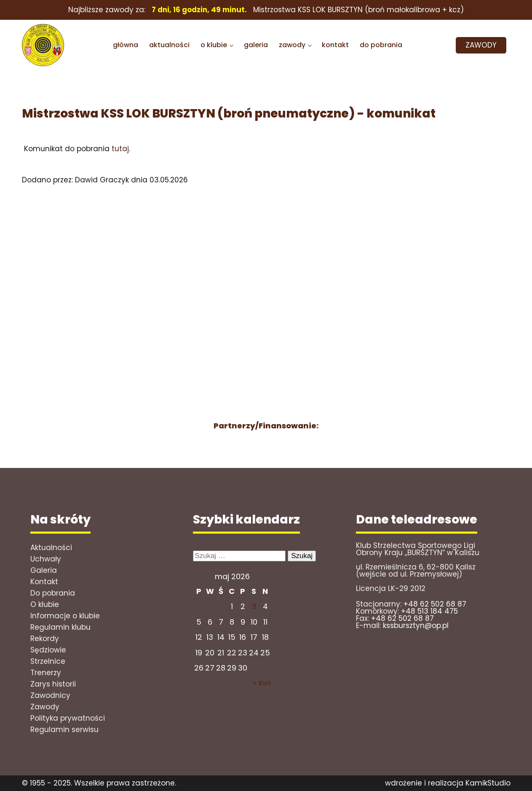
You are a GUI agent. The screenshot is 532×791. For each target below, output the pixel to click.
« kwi (262, 683)
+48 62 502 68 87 (435, 604)
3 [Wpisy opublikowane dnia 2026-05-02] (254, 606)
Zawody (45, 707)
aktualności (169, 45)
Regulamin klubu (60, 627)
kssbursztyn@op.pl (416, 625)
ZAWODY (481, 45)
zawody (292, 45)
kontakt (335, 45)
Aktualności (51, 548)
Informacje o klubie (65, 616)
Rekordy (45, 639)
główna (126, 45)
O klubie (45, 604)
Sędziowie (48, 650)
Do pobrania (53, 593)
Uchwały (46, 559)
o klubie (214, 45)
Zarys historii (53, 684)
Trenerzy (46, 673)
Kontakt (44, 582)
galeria (256, 45)
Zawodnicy (50, 695)
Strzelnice (48, 661)
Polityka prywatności (68, 718)
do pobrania (381, 45)
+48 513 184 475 (429, 611)
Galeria (44, 570)
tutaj (120, 149)
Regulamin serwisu (64, 730)
